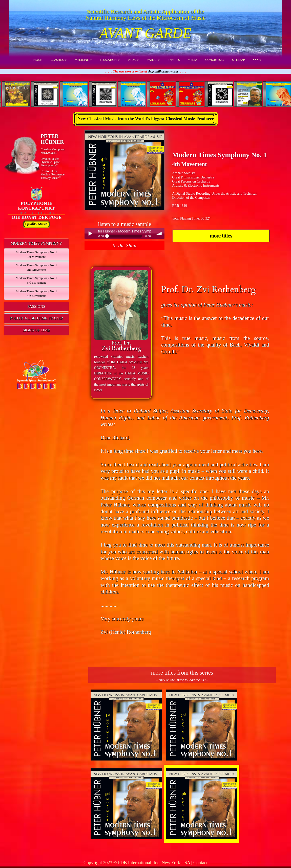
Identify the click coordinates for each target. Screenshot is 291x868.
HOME (38, 60)
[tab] (36, 244)
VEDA (133, 60)
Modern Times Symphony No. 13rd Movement (36, 280)
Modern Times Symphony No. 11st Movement (36, 255)
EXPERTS (174, 60)
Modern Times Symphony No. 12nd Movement (36, 267)
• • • (257, 60)
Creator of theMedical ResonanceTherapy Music (52, 174)
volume (159, 233)
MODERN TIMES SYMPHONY (36, 243)
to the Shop (124, 246)
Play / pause (90, 233)
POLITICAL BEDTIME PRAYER (36, 318)
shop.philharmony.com (163, 71)
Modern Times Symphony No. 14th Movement (36, 294)
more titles (221, 236)
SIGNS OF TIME (36, 330)
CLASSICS (59, 60)
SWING (153, 60)
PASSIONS (36, 306)
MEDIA (192, 60)
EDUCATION (110, 60)
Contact (200, 863)
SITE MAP (238, 60)
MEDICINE (83, 60)
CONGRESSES (215, 60)
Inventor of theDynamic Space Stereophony (50, 162)
